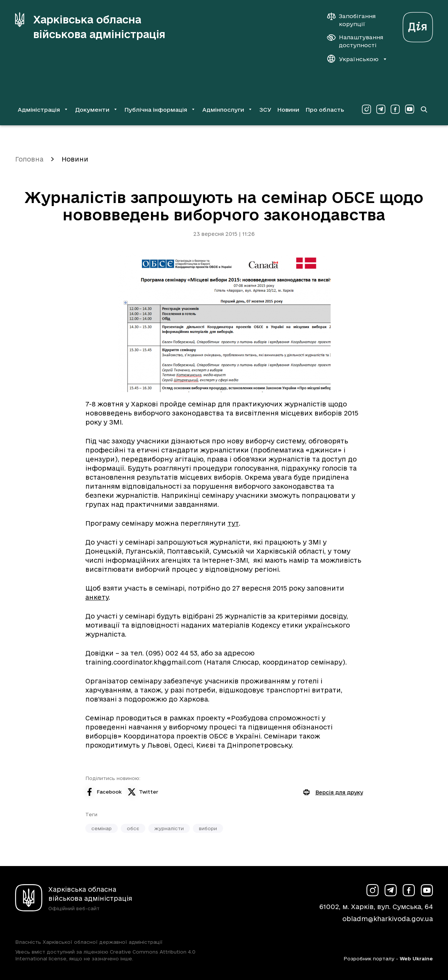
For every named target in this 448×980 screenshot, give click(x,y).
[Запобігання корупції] (355, 20)
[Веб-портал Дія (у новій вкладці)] (418, 25)
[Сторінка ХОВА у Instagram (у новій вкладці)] (366, 109)
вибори (208, 828)
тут (233, 523)
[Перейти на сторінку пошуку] (424, 109)
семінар (102, 828)
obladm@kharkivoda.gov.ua (388, 919)
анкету (97, 597)
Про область (325, 110)
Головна (29, 159)
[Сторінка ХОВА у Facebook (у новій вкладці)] (395, 109)
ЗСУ (265, 110)
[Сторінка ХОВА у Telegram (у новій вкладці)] (381, 109)
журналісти (169, 828)
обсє (133, 828)
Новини (288, 110)
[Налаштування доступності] (355, 41)
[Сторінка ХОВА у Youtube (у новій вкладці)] (410, 109)
